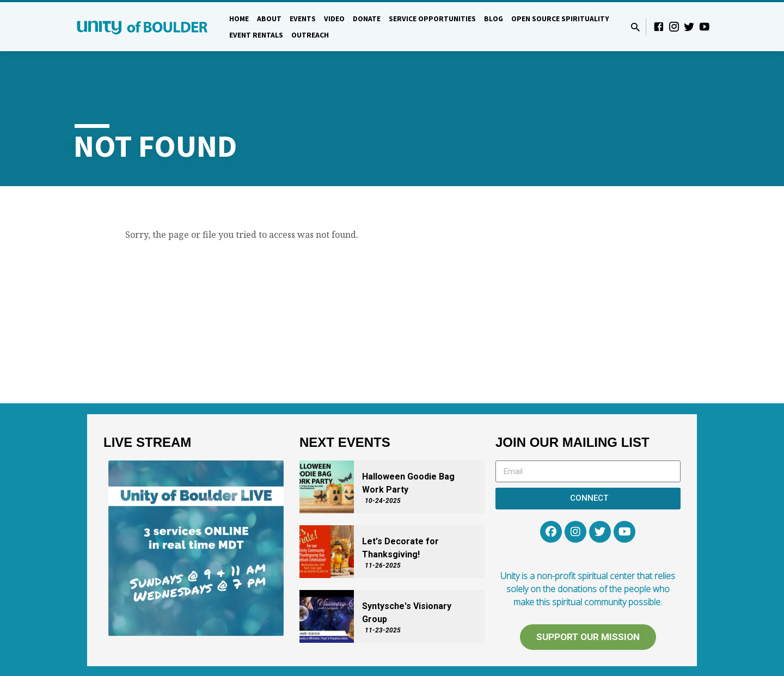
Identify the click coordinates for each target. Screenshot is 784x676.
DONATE (367, 19)
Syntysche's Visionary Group (407, 613)
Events (303, 19)
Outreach (310, 35)
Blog (494, 19)
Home (239, 19)
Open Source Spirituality (560, 19)
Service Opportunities (432, 19)
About (269, 19)
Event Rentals (256, 35)
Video (334, 19)
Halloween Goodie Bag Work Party (408, 483)
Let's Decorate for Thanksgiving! (400, 548)
